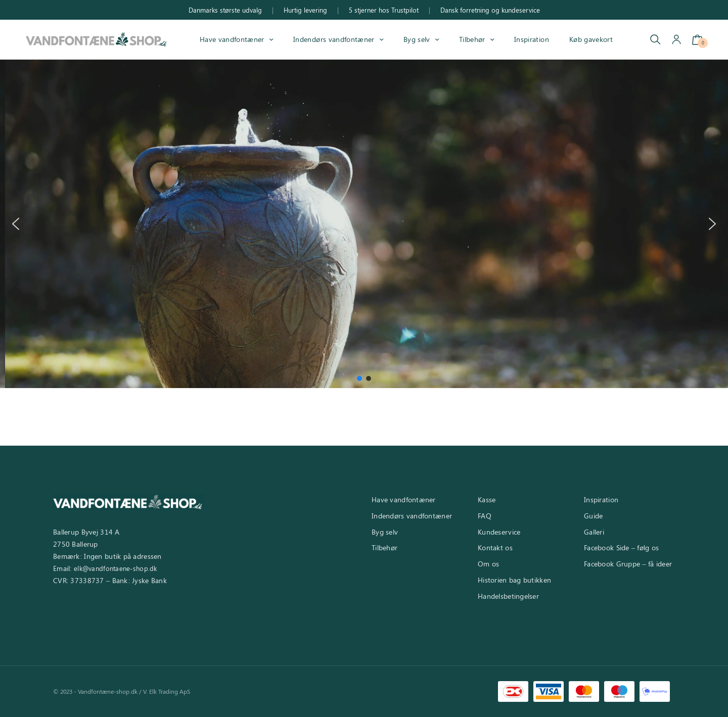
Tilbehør (472, 39)
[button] (16, 224)
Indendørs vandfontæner (334, 39)
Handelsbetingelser (508, 596)
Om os (488, 564)
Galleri (594, 532)
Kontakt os (495, 547)
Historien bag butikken (514, 580)
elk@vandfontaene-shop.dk (116, 568)
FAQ (485, 516)
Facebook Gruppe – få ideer (628, 564)
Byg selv (417, 39)
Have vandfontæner (232, 39)
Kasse (487, 499)
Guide (593, 516)
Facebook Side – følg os (621, 547)
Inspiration (532, 39)
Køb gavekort (591, 39)
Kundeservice (499, 532)
